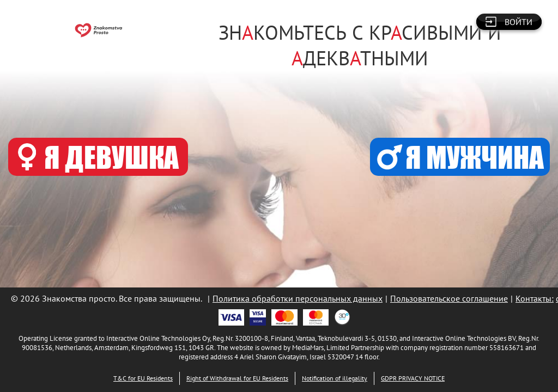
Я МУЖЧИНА (460, 157)
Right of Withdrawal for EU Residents (237, 378)
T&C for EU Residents (143, 378)
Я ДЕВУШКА (98, 157)
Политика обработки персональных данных (298, 298)
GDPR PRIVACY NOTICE (413, 378)
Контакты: (535, 298)
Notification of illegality (335, 378)
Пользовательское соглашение (449, 298)
